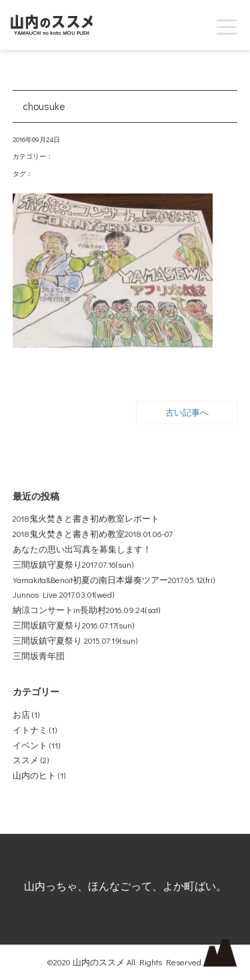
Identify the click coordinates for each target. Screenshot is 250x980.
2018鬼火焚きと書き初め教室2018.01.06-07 (93, 534)
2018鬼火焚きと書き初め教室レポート (86, 518)
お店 (21, 714)
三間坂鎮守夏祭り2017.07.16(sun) (73, 564)
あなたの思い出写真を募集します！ (82, 549)
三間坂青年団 (39, 656)
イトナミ (30, 730)
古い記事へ (187, 412)
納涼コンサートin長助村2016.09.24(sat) (86, 610)
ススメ (26, 760)
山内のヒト (34, 775)
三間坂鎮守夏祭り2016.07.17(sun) (73, 625)
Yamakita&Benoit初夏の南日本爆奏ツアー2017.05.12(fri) (114, 580)
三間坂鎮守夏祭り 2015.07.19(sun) (75, 640)
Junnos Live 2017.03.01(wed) (63, 594)
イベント (30, 745)
